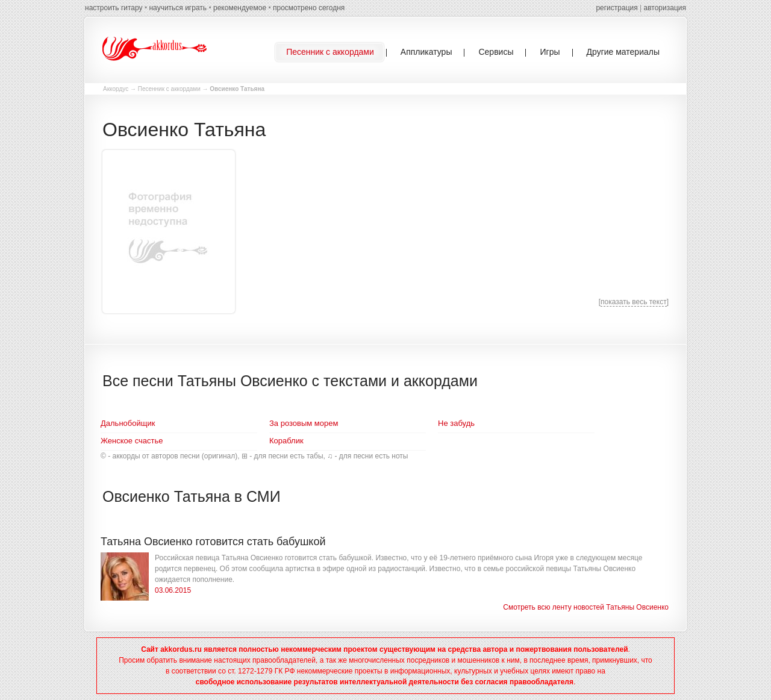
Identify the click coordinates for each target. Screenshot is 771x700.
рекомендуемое (240, 8)
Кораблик (286, 441)
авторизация (665, 8)
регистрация (616, 8)
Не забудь (456, 423)
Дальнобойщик (128, 423)
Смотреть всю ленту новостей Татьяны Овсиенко (586, 607)
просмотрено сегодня (309, 8)
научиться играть (178, 8)
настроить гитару (114, 8)
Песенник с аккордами (169, 89)
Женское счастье (132, 441)
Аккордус (116, 89)
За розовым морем (304, 423)
